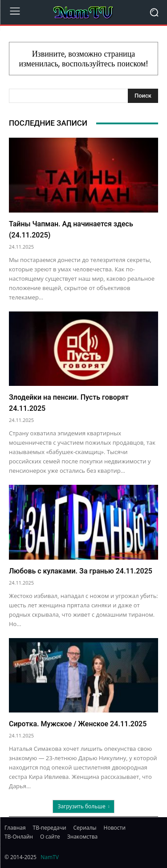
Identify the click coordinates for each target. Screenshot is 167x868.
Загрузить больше (83, 806)
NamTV (50, 857)
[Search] (143, 96)
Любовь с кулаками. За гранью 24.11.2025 (81, 571)
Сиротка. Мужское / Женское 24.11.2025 (78, 724)
